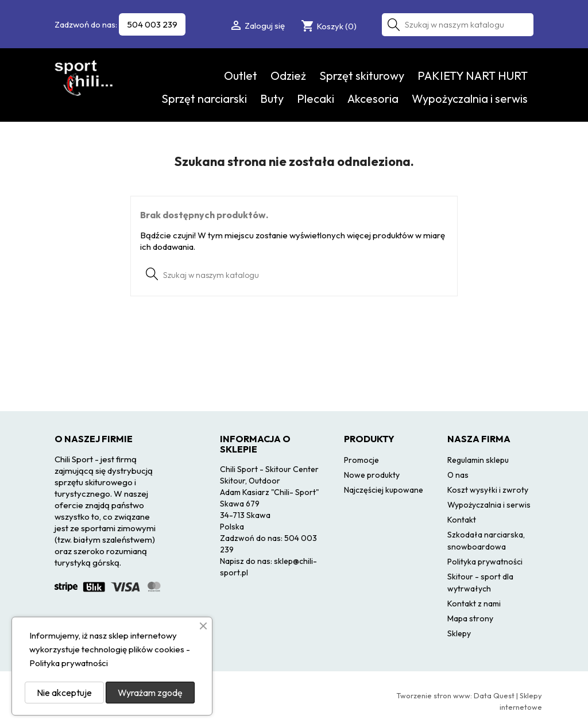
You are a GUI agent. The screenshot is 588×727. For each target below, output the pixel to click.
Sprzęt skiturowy (362, 76)
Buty (272, 98)
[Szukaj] (458, 25)
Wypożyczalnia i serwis (470, 98)
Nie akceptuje (64, 693)
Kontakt (462, 520)
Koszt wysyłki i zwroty (488, 490)
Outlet (241, 76)
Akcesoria (373, 98)
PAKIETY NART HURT (473, 76)
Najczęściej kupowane (384, 490)
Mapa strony (470, 618)
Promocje (361, 460)
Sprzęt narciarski (204, 98)
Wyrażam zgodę (150, 693)
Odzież (288, 76)
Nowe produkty (372, 475)
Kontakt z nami (474, 604)
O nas (458, 475)
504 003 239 (152, 24)
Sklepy (459, 633)
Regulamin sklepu (478, 460)
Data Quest (494, 695)
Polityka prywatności (485, 562)
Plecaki (316, 98)
